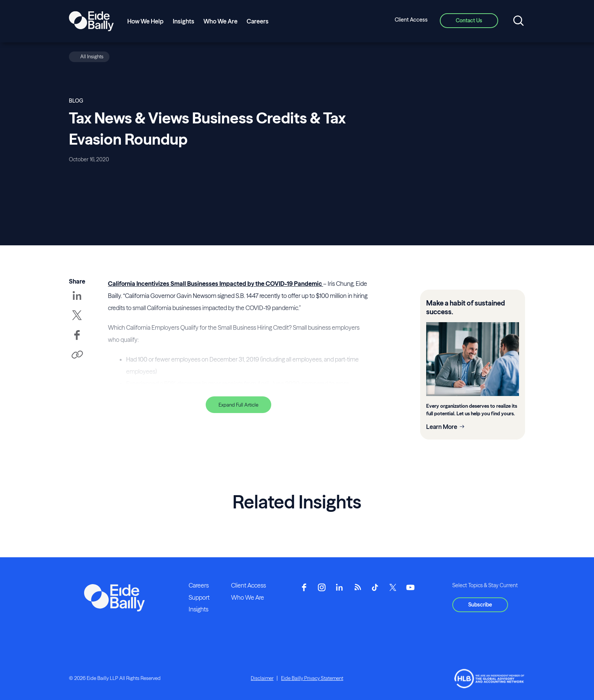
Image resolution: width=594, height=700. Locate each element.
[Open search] (518, 21)
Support (199, 597)
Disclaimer (262, 678)
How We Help (145, 21)
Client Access (411, 20)
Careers (258, 21)
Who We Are (220, 21)
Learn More (442, 427)
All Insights (92, 56)
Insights (184, 21)
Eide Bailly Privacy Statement (312, 678)
